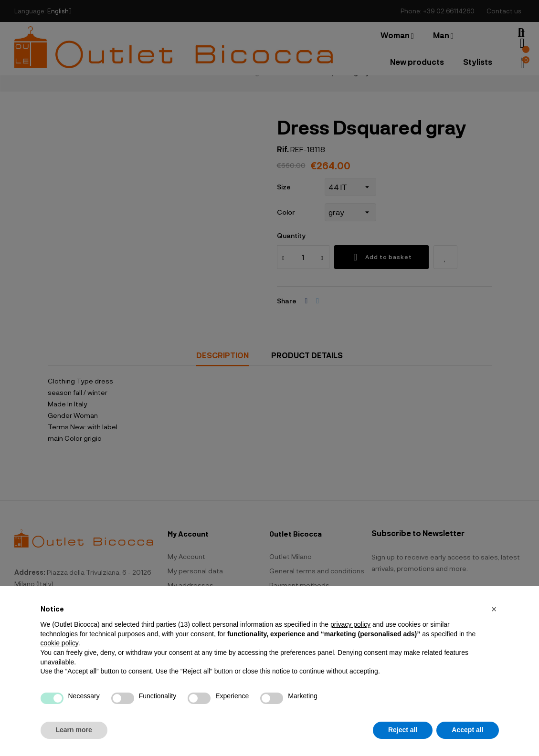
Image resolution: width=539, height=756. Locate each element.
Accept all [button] (467, 730)
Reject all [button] (403, 730)
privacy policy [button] (350, 624)
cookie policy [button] (59, 643)
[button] (494, 609)
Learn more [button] (74, 730)
